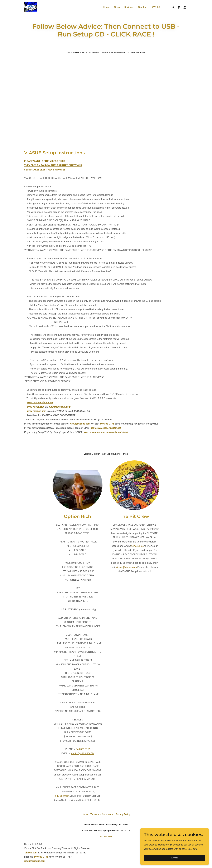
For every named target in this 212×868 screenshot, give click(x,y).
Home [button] (85, 814)
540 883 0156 (83, 749)
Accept (179, 857)
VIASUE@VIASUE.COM (83, 753)
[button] (142, 8)
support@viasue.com (60, 407)
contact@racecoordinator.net (106, 428)
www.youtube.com (37, 411)
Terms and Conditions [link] (102, 814)
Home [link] (106, 7)
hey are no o (137, 546)
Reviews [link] (129, 7)
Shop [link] (117, 7)
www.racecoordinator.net (40, 403)
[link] (31, 7)
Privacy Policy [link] (123, 814)
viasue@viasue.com (80, 424)
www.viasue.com (36, 407)
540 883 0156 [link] (106, 837)
